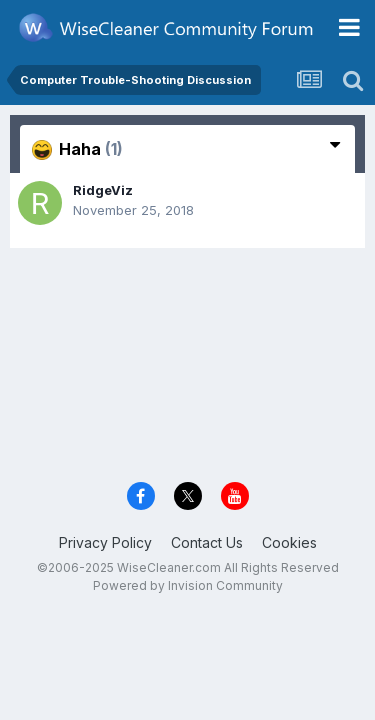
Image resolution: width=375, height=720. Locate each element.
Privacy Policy (105, 542)
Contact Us (207, 542)
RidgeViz (103, 190)
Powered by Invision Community (188, 585)
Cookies (289, 542)
